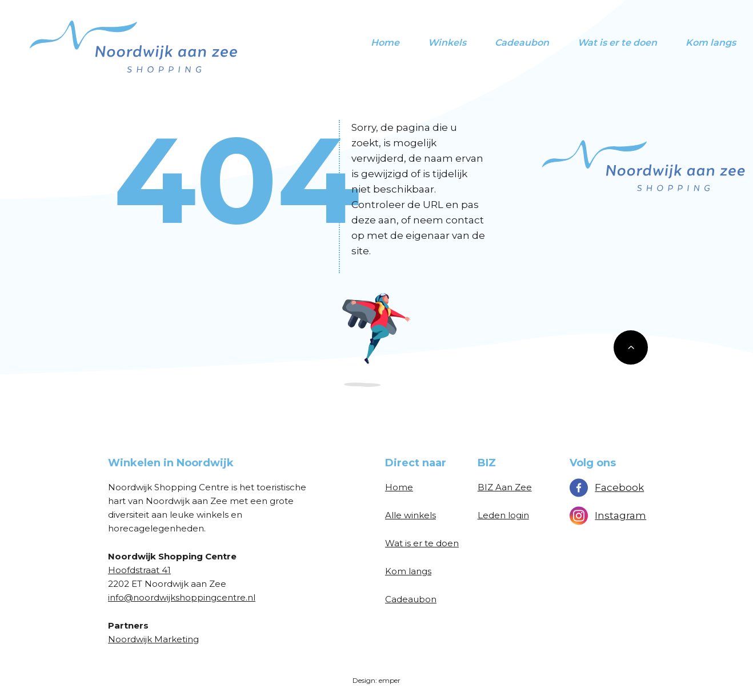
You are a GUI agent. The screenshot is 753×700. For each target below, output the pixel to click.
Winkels (447, 43)
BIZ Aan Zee (505, 487)
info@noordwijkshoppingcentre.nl (182, 597)
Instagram (608, 515)
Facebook (607, 487)
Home (385, 43)
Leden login (503, 515)
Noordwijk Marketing (153, 639)
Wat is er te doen (617, 43)
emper (390, 680)
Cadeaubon (522, 43)
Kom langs (711, 43)
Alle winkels (410, 515)
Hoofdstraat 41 (139, 570)
